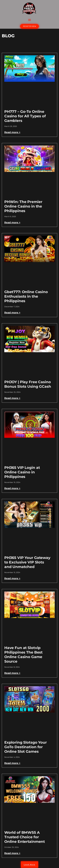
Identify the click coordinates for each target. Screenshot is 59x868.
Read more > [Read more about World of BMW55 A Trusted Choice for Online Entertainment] (12, 853)
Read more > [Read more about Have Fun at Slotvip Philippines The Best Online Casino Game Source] (12, 673)
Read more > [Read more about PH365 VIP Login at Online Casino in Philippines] (12, 488)
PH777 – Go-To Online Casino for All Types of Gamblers (25, 116)
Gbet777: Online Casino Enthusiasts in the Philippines (26, 296)
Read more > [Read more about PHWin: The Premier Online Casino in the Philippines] (12, 222)
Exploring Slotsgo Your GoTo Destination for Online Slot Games (26, 747)
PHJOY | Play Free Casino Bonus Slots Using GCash (28, 384)
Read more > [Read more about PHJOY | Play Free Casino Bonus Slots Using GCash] (12, 398)
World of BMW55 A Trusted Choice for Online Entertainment (25, 837)
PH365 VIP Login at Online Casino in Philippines (22, 472)
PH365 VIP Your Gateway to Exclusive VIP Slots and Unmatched (27, 562)
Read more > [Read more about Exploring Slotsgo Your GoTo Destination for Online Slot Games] (12, 763)
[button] (30, 20)
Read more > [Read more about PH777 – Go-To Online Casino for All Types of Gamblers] (12, 132)
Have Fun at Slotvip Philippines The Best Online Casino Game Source (23, 655)
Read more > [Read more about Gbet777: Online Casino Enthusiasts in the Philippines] (12, 313)
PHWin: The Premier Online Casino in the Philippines (23, 206)
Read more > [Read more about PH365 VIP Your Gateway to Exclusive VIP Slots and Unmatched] (12, 578)
